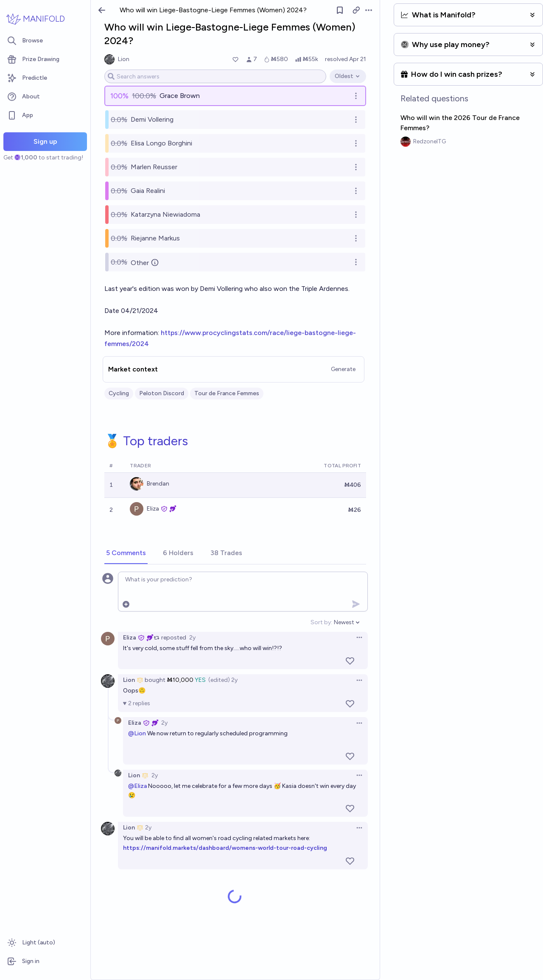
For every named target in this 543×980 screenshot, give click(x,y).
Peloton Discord (162, 393)
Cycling (119, 393)
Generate (343, 369)
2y (192, 638)
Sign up (45, 141)
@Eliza (137, 786)
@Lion (137, 733)
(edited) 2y (223, 680)
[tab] (126, 553)
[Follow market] (340, 10)
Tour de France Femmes (227, 393)
